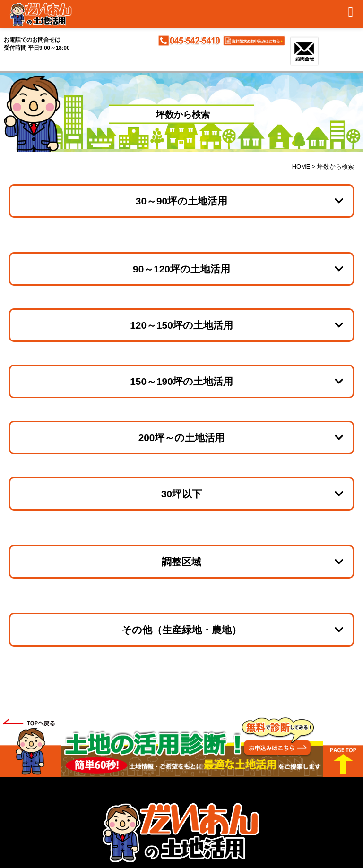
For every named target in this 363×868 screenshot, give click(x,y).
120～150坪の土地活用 (181, 325)
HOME (301, 166)
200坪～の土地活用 (182, 438)
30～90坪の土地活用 (181, 201)
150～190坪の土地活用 (181, 381)
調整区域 (181, 562)
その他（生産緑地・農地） (181, 630)
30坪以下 (181, 494)
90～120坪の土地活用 (181, 269)
